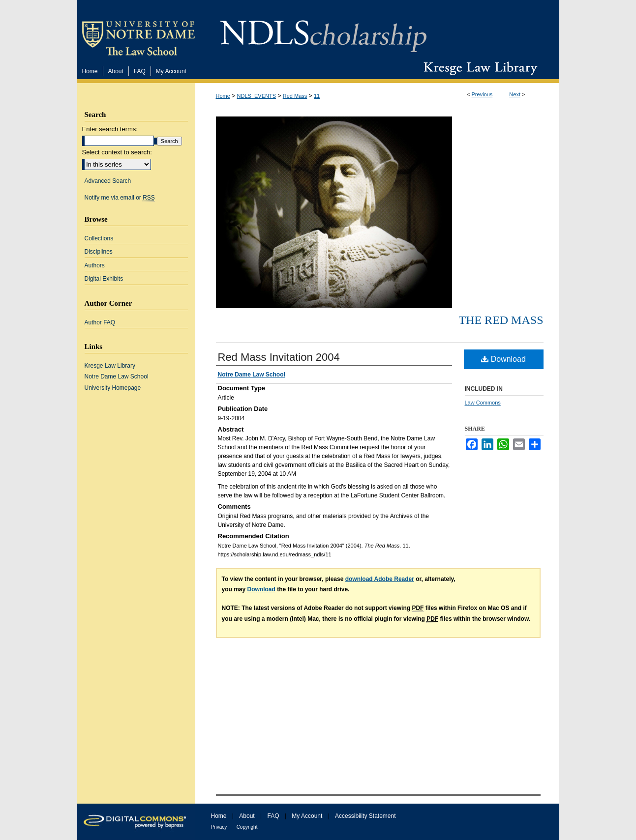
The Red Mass (501, 320)
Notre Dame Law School (117, 377)
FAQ (273, 816)
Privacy (219, 827)
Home (223, 96)
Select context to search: (117, 152)
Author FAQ (100, 322)
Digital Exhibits (104, 279)
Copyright (247, 827)
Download (503, 359)
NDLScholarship (323, 31)
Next (515, 94)
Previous (482, 94)
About (247, 816)
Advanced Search (108, 181)
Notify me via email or (120, 198)
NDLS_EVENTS (257, 96)
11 (317, 96)
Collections (99, 238)
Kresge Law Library (478, 68)
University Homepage (113, 388)
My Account (307, 816)
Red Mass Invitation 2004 (279, 357)
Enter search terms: (110, 129)
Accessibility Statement (365, 816)
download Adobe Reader (380, 579)
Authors (95, 265)
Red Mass (295, 96)
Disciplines (99, 252)
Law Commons (483, 403)
